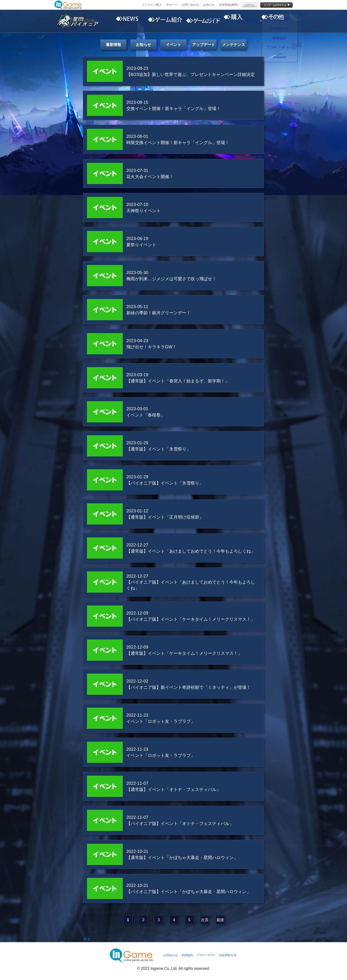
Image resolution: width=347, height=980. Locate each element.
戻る (87, 939)
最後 (220, 920)
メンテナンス (234, 45)
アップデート (204, 45)
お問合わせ (171, 955)
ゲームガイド (203, 21)
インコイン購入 (152, 5)
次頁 (205, 920)
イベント (173, 45)
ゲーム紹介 (163, 21)
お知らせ (209, 5)
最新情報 (113, 45)
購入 (244, 21)
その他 (284, 21)
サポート (172, 5)
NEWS (122, 21)
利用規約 (187, 955)
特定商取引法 (228, 955)
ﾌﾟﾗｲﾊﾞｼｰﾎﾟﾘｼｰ (206, 955)
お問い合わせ (190, 5)
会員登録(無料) (229, 5)
